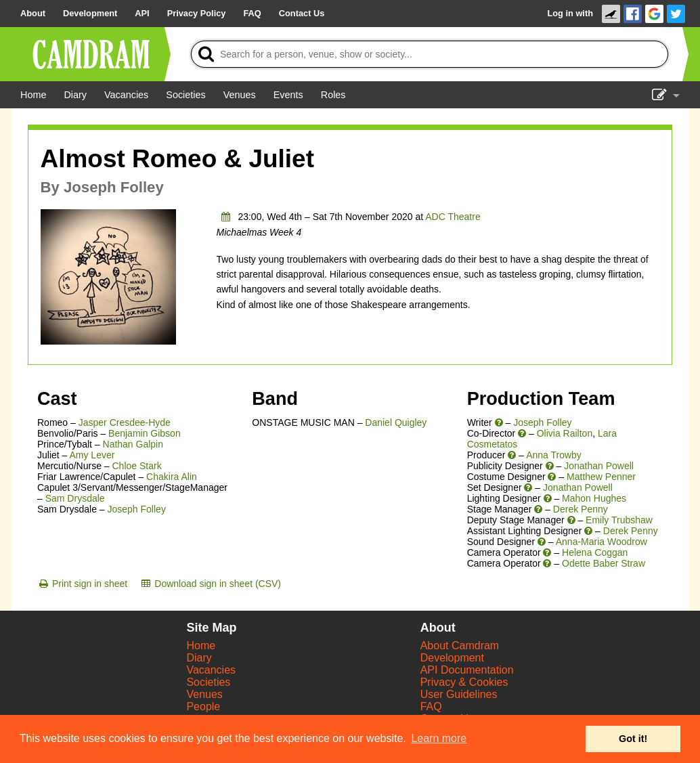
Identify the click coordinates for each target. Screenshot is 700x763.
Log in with (570, 13)
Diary (199, 658)
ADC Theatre (453, 217)
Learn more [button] (439, 738)
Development (452, 658)
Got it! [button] (633, 739)
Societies (208, 682)
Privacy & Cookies (464, 682)
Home (201, 646)
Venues (204, 694)
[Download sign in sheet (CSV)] (210, 584)
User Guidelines (459, 694)
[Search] (430, 54)
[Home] (33, 95)
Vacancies (211, 670)
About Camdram (460, 646)
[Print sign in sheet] (82, 584)
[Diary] (75, 95)
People (203, 706)
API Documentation (467, 670)
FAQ (431, 706)
